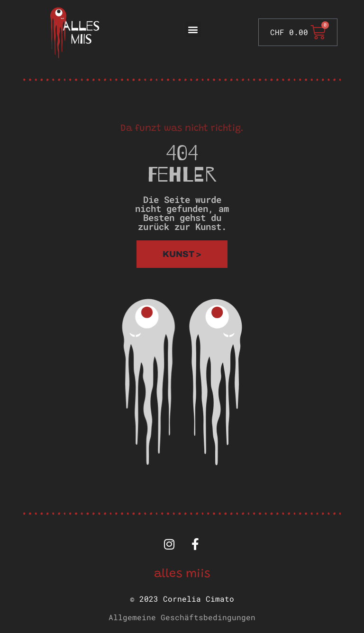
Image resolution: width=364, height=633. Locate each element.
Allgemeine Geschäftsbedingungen (182, 617)
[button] (193, 30)
